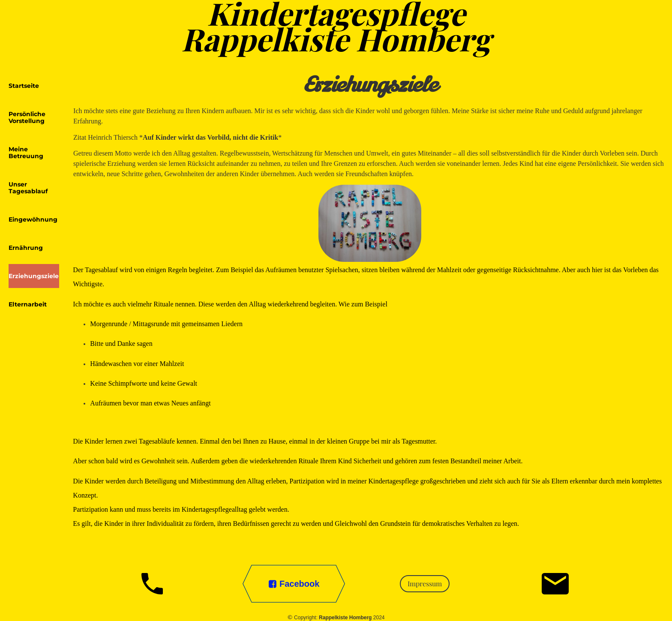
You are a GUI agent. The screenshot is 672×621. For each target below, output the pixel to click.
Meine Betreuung (26, 153)
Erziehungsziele (34, 276)
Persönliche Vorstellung (27, 117)
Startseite (24, 86)
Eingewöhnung (33, 219)
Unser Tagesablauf (28, 188)
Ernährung (26, 248)
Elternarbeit (28, 304)
